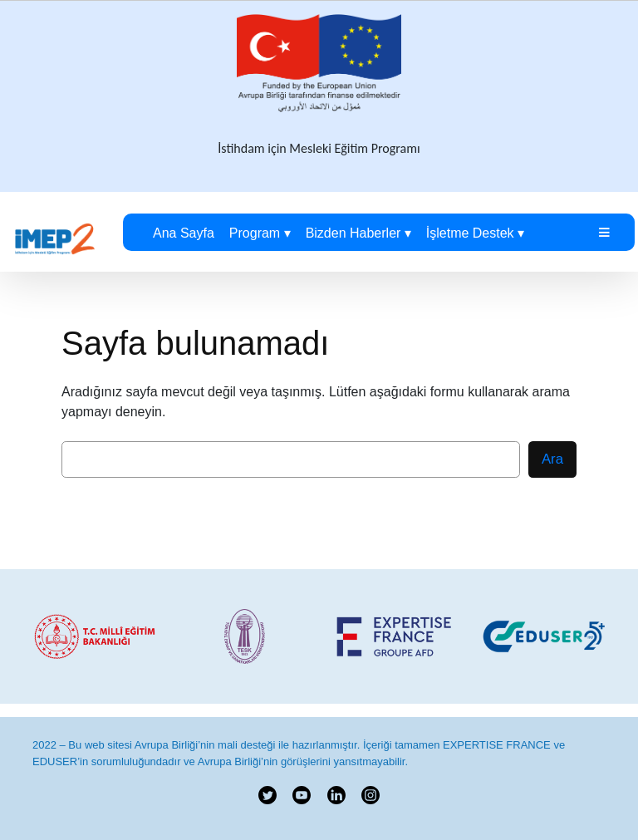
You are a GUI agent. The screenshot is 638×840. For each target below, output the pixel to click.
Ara (552, 459)
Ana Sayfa (184, 233)
